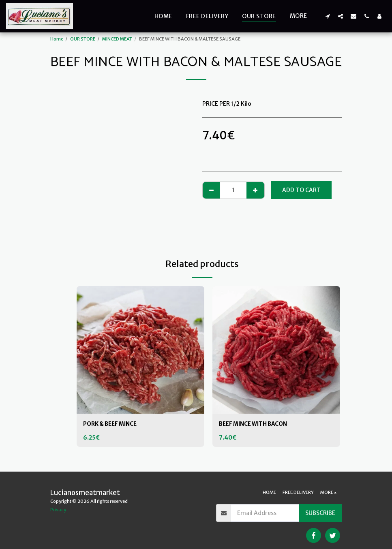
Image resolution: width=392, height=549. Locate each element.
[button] (328, 16)
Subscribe (320, 513)
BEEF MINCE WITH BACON (256, 424)
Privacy (58, 510)
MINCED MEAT (117, 39)
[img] (140, 350)
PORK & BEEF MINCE (112, 424)
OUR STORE (83, 39)
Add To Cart (301, 190)
